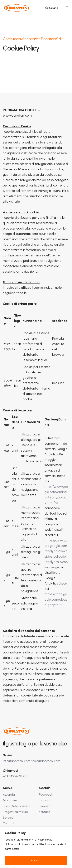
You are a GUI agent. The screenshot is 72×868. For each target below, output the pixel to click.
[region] (36, 848)
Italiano (52, 8)
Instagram (46, 800)
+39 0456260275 (14, 776)
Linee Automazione (17, 806)
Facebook (46, 795)
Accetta (36, 860)
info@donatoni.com (17, 761)
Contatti (9, 823)
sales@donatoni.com (46, 761)
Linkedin (45, 806)
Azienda (9, 795)
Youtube (45, 812)
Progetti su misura (15, 812)
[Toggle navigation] (67, 8)
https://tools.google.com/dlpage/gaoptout (56, 599)
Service (8, 818)
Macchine (10, 800)
